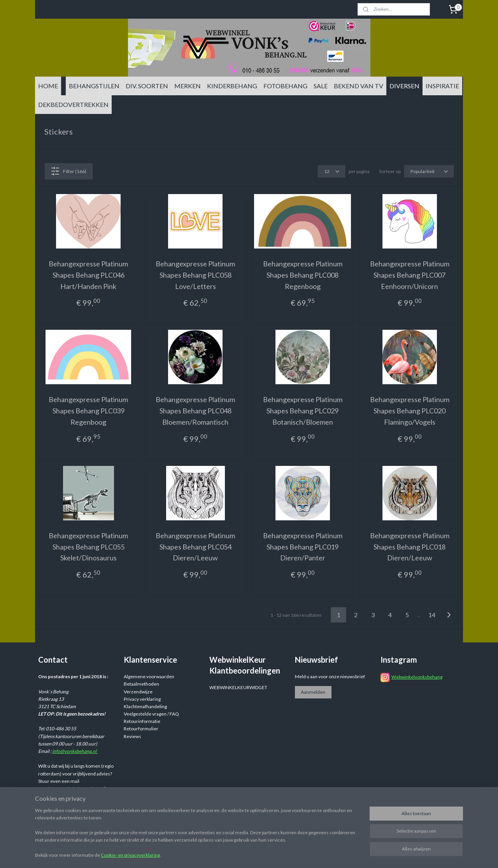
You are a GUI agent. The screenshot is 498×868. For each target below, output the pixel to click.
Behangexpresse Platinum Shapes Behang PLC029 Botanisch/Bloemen (303, 411)
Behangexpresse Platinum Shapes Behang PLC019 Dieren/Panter (303, 547)
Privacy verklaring (142, 699)
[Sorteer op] (429, 171)
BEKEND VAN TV (359, 86)
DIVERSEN (404, 86)
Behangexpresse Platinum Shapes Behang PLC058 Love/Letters (195, 275)
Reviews (132, 736)
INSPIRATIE (442, 86)
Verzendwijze (138, 692)
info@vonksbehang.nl (75, 751)
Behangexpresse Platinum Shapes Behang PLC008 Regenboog (303, 275)
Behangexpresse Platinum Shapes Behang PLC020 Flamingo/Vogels (410, 411)
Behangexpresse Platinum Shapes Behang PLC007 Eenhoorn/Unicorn (410, 275)
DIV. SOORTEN (147, 86)
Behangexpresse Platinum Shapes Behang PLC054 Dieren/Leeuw (195, 547)
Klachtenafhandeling (145, 706)
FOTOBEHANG (285, 86)
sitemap (295, 854)
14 (432, 615)
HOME (48, 86)
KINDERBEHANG (232, 86)
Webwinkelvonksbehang (417, 677)
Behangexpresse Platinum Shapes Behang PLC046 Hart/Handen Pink (88, 275)
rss (309, 854)
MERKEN (188, 86)
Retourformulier (141, 729)
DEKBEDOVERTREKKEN (73, 104)
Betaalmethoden (141, 684)
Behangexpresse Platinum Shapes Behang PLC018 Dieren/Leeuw (410, 547)
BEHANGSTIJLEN (94, 86)
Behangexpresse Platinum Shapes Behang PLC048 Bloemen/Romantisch (195, 411)
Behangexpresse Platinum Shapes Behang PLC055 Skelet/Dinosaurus (88, 547)
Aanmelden (313, 692)
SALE (321, 86)
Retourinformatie (142, 721)
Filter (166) (68, 171)
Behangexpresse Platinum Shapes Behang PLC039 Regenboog (88, 411)
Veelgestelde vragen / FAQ (151, 714)
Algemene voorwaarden (149, 676)
